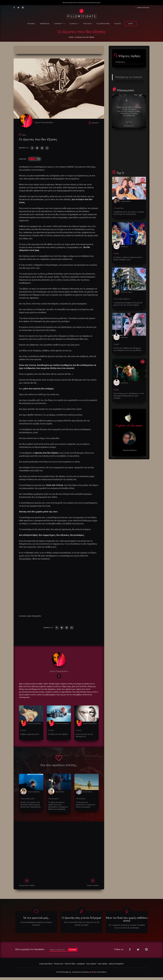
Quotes (118, 24)
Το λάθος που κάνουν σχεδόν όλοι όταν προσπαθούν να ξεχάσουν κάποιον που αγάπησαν (58, 806)
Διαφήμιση (81, 964)
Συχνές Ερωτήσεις (46, 964)
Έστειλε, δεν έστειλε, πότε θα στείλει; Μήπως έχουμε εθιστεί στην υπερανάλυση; (31, 805)
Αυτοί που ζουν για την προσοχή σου (84, 735)
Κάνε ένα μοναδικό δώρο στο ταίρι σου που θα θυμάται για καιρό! (81, 924)
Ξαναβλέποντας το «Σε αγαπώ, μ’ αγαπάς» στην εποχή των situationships (129, 213)
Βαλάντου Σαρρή (126, 292)
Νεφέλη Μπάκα (126, 201)
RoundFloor (102, 972)
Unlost (24, 135)
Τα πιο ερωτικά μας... (36, 918)
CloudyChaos (119, 208)
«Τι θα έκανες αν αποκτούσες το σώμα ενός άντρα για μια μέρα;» (85, 805)
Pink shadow (81, 799)
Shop (131, 24)
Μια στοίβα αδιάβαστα (122, 299)
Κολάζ (117, 253)
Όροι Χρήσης (103, 964)
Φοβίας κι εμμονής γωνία (30, 734)
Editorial (31, 24)
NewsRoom (45, 24)
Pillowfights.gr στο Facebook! (129, 77)
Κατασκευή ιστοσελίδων (81, 972)
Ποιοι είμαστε (91, 964)
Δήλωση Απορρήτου (116, 964)
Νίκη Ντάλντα (60, 792)
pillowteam (124, 247)
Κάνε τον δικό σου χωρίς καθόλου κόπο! (127, 919)
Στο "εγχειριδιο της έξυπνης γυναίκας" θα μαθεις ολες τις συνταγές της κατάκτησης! (127, 926)
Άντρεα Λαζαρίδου (34, 792)
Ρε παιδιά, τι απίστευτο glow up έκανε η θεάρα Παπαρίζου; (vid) (128, 258)
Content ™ (59, 24)
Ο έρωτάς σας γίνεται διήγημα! (81, 918)
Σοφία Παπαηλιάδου (44, 122)
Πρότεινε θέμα (70, 964)
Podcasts (88, 24)
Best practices (54, 799)
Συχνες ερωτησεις (143, 8)
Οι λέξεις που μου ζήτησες (58, 734)
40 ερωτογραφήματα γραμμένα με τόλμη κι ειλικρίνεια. (36, 924)
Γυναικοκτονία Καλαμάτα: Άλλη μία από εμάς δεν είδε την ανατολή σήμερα (128, 304)
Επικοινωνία (59, 964)
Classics (74, 24)
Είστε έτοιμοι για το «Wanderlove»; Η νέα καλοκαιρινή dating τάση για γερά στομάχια (129, 396)
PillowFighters (103, 24)
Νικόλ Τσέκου (88, 792)
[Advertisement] (59, 851)
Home (71, 37)
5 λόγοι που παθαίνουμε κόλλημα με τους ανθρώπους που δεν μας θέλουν (128, 349)
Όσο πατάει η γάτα (28, 799)
